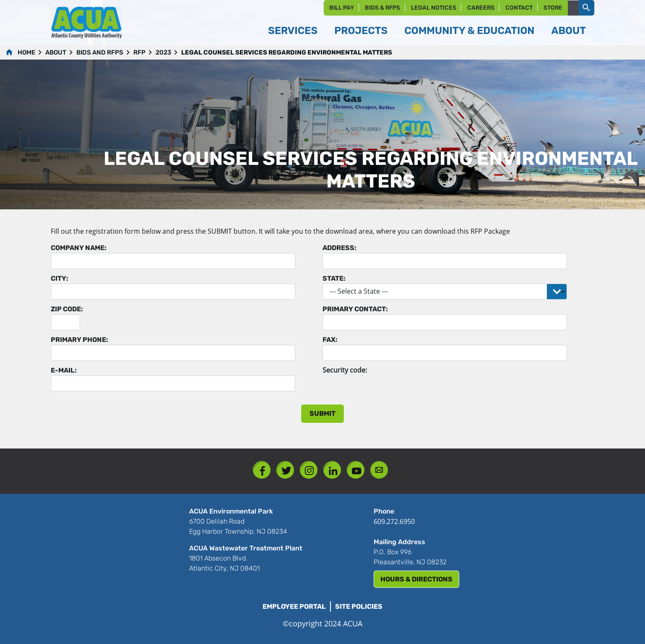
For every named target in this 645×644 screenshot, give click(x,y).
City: (60, 278)
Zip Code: (67, 309)
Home (26, 52)
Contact (519, 8)
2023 (163, 52)
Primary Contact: (355, 309)
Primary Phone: (79, 340)
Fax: (330, 340)
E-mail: (64, 370)
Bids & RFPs (382, 8)
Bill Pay (342, 8)
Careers (481, 8)
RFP (139, 52)
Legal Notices (434, 8)
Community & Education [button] (469, 31)
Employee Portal (294, 606)
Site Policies (359, 606)
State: (334, 278)
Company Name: (79, 248)
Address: (339, 248)
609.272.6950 (394, 521)
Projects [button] (361, 31)
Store (553, 8)
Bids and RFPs (100, 52)
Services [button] (293, 31)
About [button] (568, 31)
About (56, 52)
